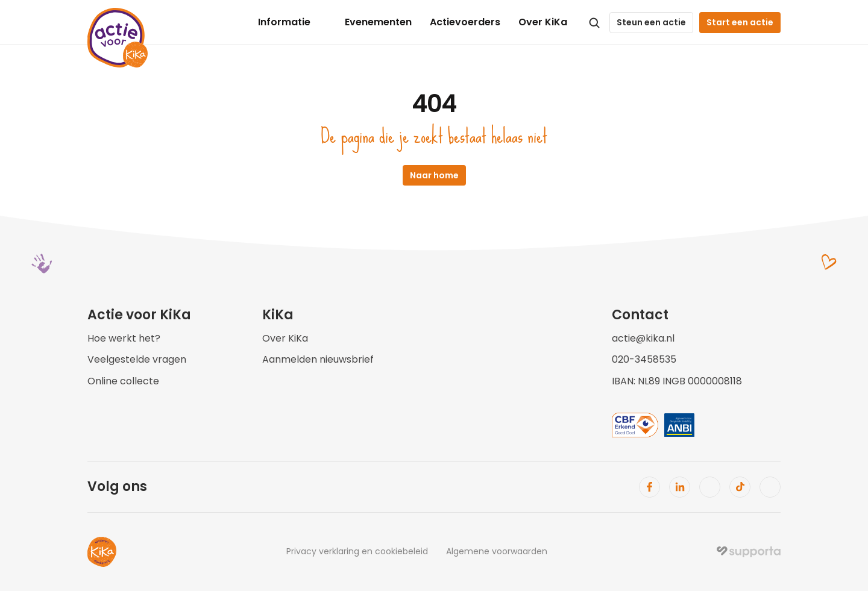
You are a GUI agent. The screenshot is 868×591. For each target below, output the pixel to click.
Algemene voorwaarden (497, 551)
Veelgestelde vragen (137, 359)
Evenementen (378, 22)
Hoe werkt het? (124, 338)
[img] (749, 552)
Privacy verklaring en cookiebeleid (357, 551)
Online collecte (123, 381)
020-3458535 (644, 359)
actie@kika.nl (643, 338)
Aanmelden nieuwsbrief (318, 359)
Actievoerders (465, 22)
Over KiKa (543, 22)
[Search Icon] (594, 23)
